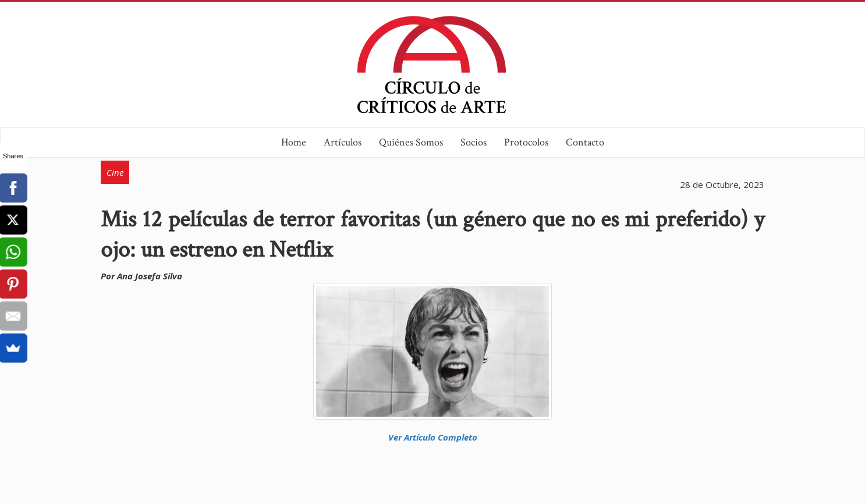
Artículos (343, 142)
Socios (474, 142)
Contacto (585, 142)
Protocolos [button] (526, 142)
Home (294, 142)
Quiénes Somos (411, 142)
